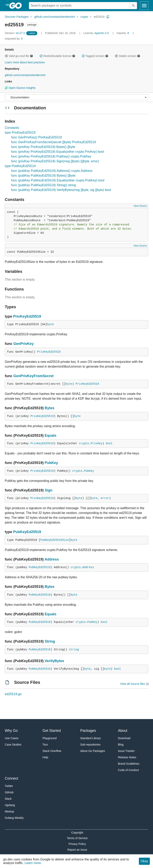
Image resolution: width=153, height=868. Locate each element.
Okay (144, 861)
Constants (12, 128)
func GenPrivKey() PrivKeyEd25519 (36, 137)
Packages (88, 731)
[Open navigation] (144, 6)
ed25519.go (13, 694)
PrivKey (97, 443)
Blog (121, 745)
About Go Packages (93, 751)
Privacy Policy (77, 844)
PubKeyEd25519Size (55, 540)
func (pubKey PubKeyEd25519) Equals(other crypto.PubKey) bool (58, 180)
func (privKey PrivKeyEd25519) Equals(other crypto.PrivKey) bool (57, 152)
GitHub (9, 792)
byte (51, 324)
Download (124, 738)
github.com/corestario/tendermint (55, 17)
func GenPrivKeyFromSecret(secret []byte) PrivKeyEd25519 (53, 142)
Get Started (52, 731)
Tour (45, 745)
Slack (8, 799)
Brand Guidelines (129, 764)
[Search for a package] (79, 6)
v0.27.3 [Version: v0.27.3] (15, 33)
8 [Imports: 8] (123, 33)
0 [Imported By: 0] (14, 39)
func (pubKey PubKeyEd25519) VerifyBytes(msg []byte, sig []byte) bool (61, 190)
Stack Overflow (52, 751)
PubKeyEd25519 (27, 532)
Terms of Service (77, 838)
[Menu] (76, 97)
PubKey (51, 463)
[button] (6, 56)
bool (109, 443)
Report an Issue (77, 850)
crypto (84, 17)
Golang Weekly (14, 818)
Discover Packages (17, 17)
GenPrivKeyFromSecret (33, 376)
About (123, 731)
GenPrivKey (24, 344)
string (74, 650)
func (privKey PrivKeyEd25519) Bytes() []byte (43, 147)
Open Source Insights (20, 88)
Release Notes (127, 757)
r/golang (10, 805)
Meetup (9, 811)
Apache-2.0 (102, 33)
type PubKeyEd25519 (20, 166)
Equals (51, 435)
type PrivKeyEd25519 (20, 133)
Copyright (77, 833)
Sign (49, 490)
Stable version (127, 56)
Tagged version (95, 56)
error (105, 498)
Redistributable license (57, 56)
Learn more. (33, 863)
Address (52, 559)
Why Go (11, 731)
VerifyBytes (54, 661)
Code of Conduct (128, 770)
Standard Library (91, 738)
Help (45, 757)
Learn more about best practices (25, 62)
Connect (11, 778)
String (50, 641)
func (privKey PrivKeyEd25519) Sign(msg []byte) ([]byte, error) (55, 161)
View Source (140, 206)
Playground (50, 738)
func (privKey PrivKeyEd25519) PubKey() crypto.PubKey (51, 156)
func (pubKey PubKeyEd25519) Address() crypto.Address (52, 171)
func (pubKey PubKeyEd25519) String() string (44, 185)
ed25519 (99, 17)
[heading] (17, 6)
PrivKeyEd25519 (27, 316)
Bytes (50, 408)
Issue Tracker (126, 751)
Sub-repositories (90, 745)
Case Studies (13, 745)
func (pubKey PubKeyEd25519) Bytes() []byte (43, 176)
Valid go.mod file (19, 56)
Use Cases (12, 738)
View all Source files (133, 684)
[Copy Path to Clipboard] (108, 17)
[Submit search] (133, 6)
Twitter (9, 786)
